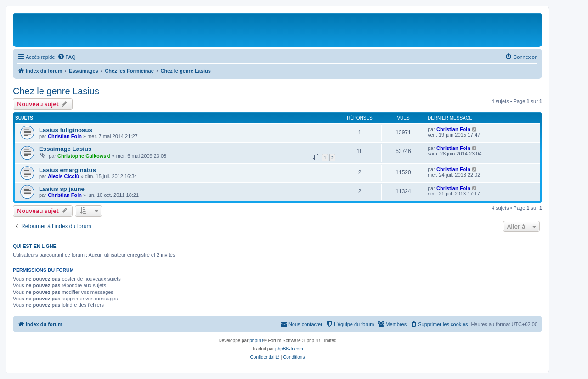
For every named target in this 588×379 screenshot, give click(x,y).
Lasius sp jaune (62, 189)
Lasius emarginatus (68, 170)
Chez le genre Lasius (56, 91)
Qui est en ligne (35, 246)
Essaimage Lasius (65, 149)
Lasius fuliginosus (66, 130)
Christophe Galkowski (84, 156)
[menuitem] (67, 57)
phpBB (256, 341)
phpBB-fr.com (289, 349)
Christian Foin (65, 136)
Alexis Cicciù (63, 176)
